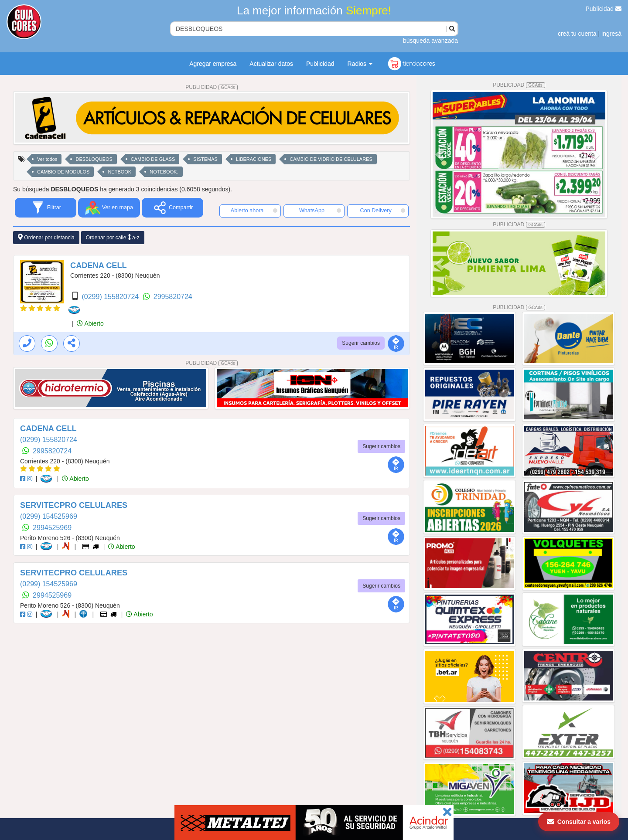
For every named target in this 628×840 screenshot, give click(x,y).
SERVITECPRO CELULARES (74, 505)
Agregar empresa (213, 64)
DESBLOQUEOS (94, 159)
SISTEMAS (205, 159)
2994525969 (52, 528)
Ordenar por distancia (46, 237)
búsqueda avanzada (430, 41)
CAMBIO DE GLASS (153, 159)
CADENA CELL (99, 265)
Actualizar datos (271, 64)
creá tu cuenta (577, 34)
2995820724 (173, 297)
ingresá (611, 34)
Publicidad (604, 9)
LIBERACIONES (254, 159)
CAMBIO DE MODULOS (63, 172)
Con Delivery (383, 211)
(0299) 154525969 (49, 516)
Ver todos (47, 159)
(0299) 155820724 (111, 297)
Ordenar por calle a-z (113, 237)
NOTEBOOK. (164, 172)
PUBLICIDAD (212, 87)
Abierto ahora (254, 211)
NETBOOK (119, 172)
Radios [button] (360, 64)
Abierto (90, 323)
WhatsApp (320, 211)
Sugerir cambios (361, 343)
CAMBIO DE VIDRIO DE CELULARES (331, 159)
